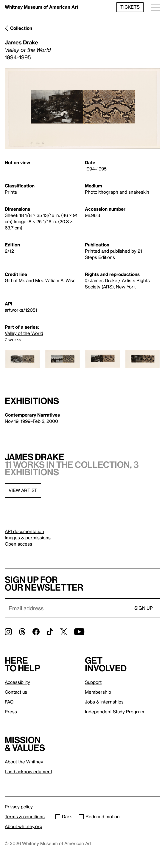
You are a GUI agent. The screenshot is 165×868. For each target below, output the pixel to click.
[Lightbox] (82, 108)
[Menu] (155, 7)
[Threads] (22, 632)
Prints (11, 192)
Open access (18, 544)
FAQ (9, 702)
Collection (21, 28)
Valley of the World (24, 333)
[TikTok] (50, 632)
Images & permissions (28, 538)
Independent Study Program (115, 712)
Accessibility (17, 682)
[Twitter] (64, 632)
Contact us (16, 692)
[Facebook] (36, 632)
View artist (23, 490)
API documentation (24, 531)
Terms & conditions (25, 816)
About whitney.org (24, 826)
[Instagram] (8, 632)
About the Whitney (24, 762)
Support (93, 682)
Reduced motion (99, 816)
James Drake (21, 42)
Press (11, 712)
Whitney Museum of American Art (42, 7)
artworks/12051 (21, 310)
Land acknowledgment (28, 771)
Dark (64, 816)
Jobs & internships (104, 702)
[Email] (66, 608)
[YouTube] (79, 632)
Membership (98, 692)
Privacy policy (19, 807)
